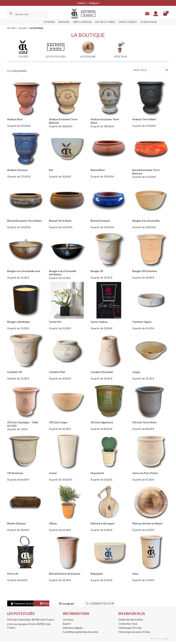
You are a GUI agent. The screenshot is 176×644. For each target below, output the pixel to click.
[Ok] (11, 14)
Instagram (93, 606)
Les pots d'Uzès (56, 56)
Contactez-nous (128, 626)
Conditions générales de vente (80, 634)
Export (67, 626)
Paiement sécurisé (24, 606)
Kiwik (166, 641)
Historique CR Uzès (130, 630)
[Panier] (165, 14)
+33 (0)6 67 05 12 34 (128, 606)
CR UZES (23, 56)
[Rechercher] (27, 14)
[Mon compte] (155, 14)
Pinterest (59, 606)
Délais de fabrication (131, 622)
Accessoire (88, 56)
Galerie (81, 3)
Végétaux (120, 56)
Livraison (68, 622)
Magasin (94, 3)
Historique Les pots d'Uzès (134, 634)
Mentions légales (73, 630)
